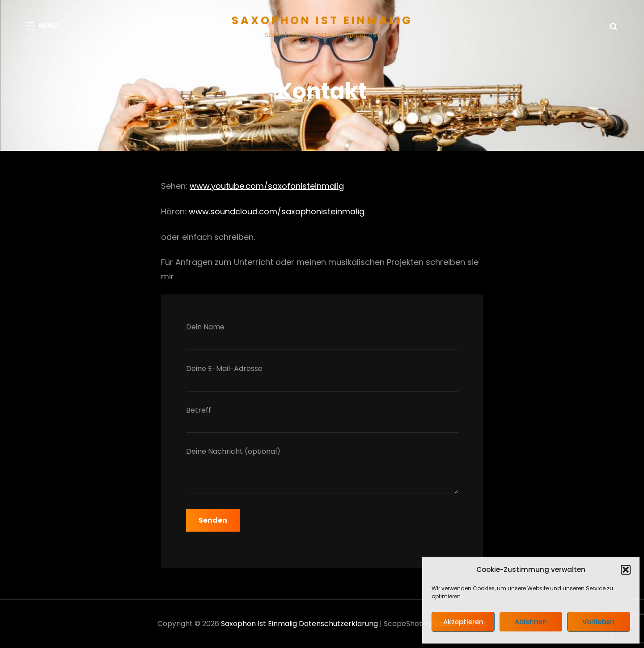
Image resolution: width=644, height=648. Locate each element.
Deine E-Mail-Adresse (322, 377)
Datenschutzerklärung (338, 624)
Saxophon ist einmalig (322, 20)
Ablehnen (531, 622)
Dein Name (322, 336)
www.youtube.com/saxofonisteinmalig (267, 186)
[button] (626, 570)
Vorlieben (598, 622)
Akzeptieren (463, 622)
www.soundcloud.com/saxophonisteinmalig (277, 211)
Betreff (322, 419)
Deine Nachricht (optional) (322, 472)
